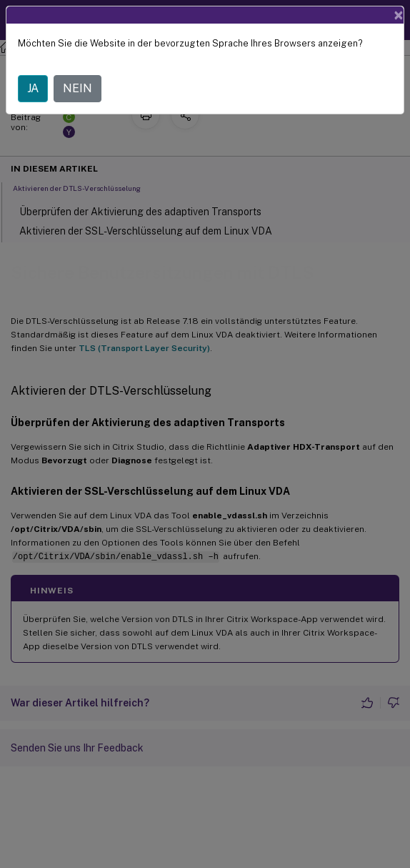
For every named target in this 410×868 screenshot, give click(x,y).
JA (33, 88)
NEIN (77, 88)
